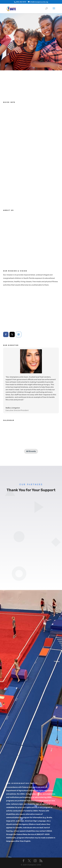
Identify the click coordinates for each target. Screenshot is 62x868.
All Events (31, 451)
